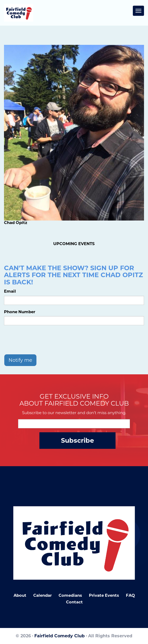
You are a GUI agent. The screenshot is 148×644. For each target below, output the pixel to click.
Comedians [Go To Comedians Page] (70, 595)
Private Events (104, 595)
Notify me (20, 360)
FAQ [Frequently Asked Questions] (130, 595)
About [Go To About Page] (20, 595)
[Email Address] (74, 424)
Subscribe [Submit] (77, 440)
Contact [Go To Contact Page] (74, 602)
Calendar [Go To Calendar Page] (42, 595)
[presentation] (44, 340)
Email (10, 291)
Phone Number (20, 312)
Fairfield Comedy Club (59, 636)
